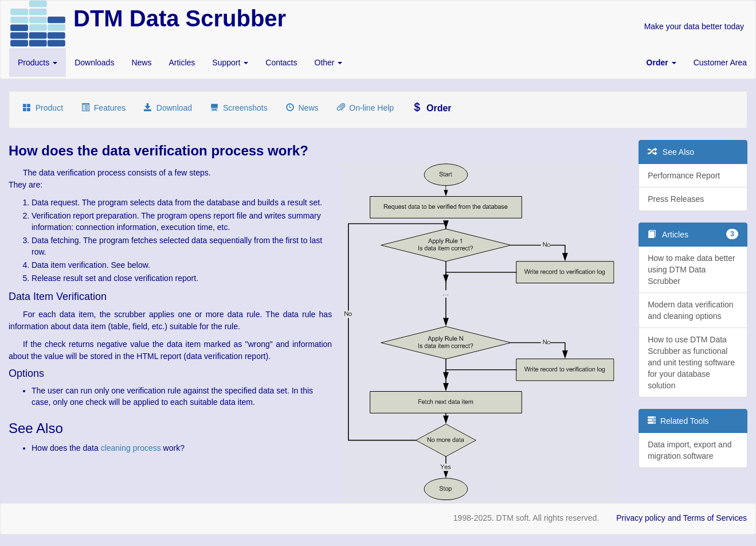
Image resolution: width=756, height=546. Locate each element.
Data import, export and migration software (690, 450)
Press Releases (676, 199)
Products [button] (38, 63)
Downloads (94, 63)
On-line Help (366, 108)
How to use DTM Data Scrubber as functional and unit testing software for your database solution (691, 362)
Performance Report (684, 175)
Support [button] (230, 63)
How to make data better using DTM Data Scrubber (692, 270)
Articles (182, 63)
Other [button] (329, 63)
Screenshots (239, 108)
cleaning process (131, 448)
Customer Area (720, 63)
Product (43, 108)
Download (168, 108)
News (141, 63)
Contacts (281, 63)
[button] (661, 63)
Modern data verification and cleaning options (690, 310)
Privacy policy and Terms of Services (681, 518)
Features (103, 108)
